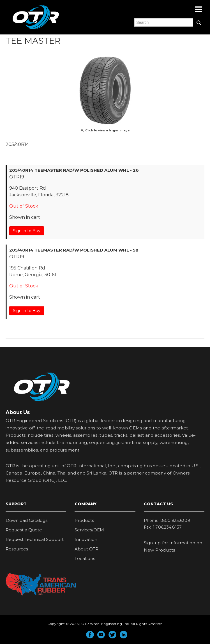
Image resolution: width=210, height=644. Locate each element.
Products (84, 520)
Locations (85, 558)
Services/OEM (89, 530)
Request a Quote (24, 530)
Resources (17, 549)
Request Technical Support (35, 539)
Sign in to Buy (27, 231)
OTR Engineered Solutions (36, 29)
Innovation (86, 539)
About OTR (86, 549)
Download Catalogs (26, 520)
